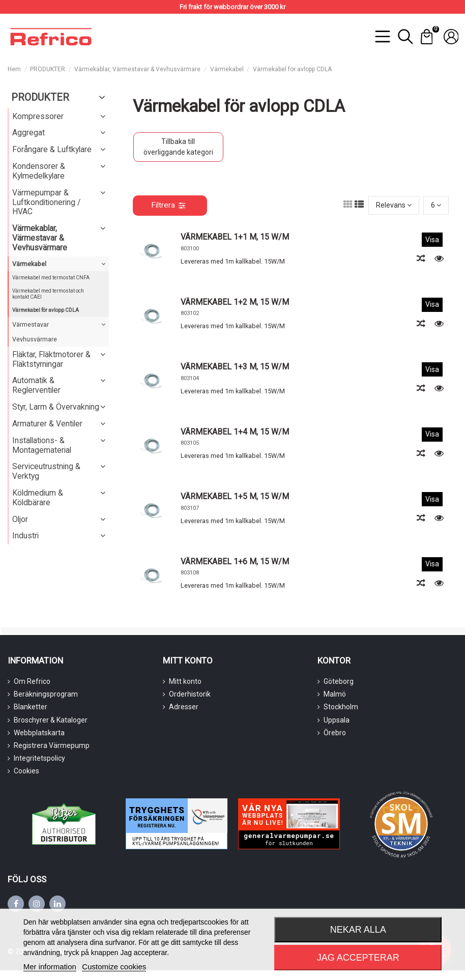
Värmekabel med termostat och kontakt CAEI (48, 294)
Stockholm (341, 707)
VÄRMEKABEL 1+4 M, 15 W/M (235, 432)
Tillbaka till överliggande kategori (178, 147)
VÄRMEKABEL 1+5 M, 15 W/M (235, 496)
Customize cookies (114, 967)
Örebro (335, 733)
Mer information (50, 967)
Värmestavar (31, 324)
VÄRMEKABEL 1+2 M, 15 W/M (235, 302)
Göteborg (339, 681)
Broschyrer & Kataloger (51, 720)
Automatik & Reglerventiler (36, 385)
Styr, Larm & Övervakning (56, 407)
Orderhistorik (190, 694)
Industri (25, 536)
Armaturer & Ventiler (47, 424)
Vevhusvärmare (35, 339)
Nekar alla (358, 930)
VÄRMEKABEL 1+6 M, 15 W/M (235, 561)
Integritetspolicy (39, 758)
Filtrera (168, 205)
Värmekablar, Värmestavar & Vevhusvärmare (40, 238)
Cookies (26, 771)
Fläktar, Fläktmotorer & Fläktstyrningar (51, 359)
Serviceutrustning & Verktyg (46, 471)
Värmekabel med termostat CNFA (51, 278)
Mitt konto (185, 681)
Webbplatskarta (39, 733)
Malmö (335, 694)
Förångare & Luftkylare (52, 149)
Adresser (184, 707)
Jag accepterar (358, 958)
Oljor (20, 519)
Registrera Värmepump (52, 745)
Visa (432, 240)
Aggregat (28, 133)
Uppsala (337, 720)
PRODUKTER (40, 97)
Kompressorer (38, 116)
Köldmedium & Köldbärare (38, 498)
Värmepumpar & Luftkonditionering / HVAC (46, 202)
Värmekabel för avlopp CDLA (46, 310)
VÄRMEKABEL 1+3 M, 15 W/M (235, 367)
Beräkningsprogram (46, 694)
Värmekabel (29, 264)
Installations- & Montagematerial (42, 445)
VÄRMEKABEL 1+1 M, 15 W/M (235, 237)
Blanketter (31, 707)
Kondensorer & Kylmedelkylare (39, 171)
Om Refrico (32, 681)
